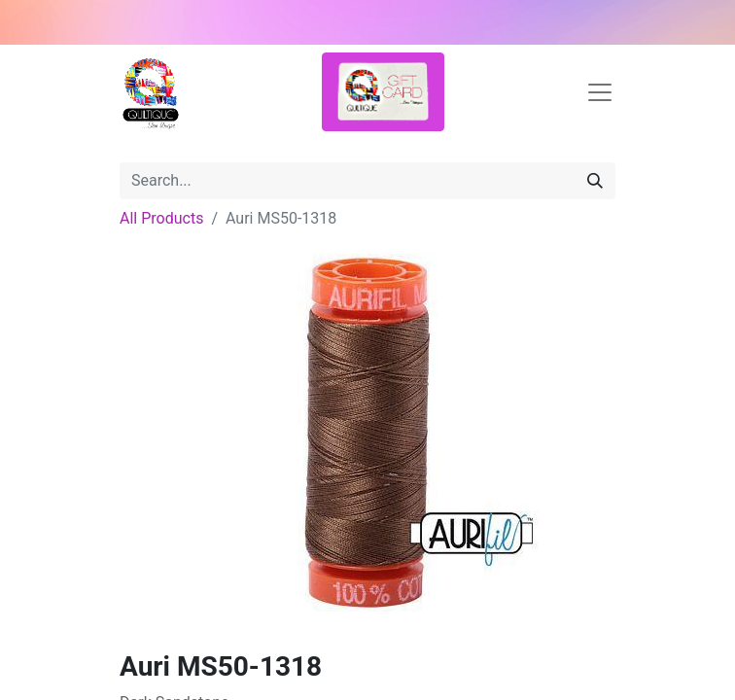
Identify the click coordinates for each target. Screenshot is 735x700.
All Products (161, 218)
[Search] (595, 181)
